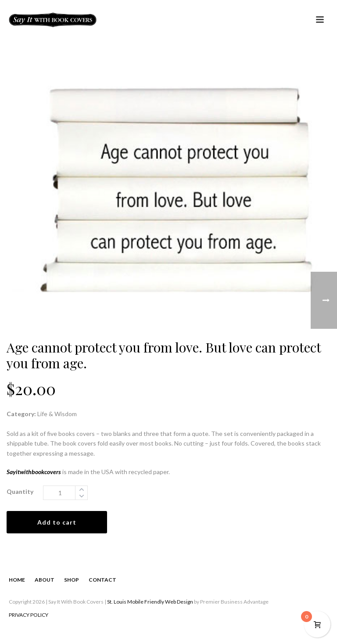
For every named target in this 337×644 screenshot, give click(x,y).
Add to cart (57, 522)
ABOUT (45, 580)
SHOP (72, 580)
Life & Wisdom (57, 414)
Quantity (20, 491)
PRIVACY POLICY (29, 615)
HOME (17, 580)
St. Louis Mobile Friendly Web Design (150, 602)
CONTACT (102, 580)
